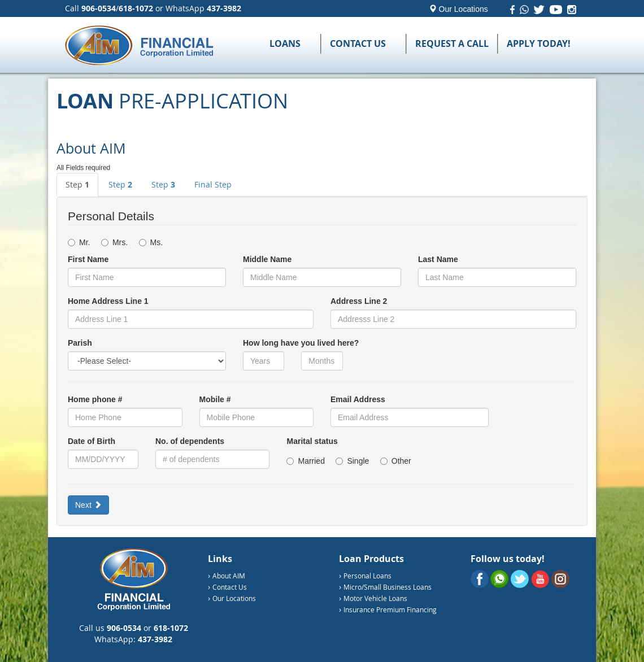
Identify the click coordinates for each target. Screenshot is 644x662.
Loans (285, 43)
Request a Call (452, 43)
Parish (80, 343)
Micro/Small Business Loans (388, 587)
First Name (88, 259)
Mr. (83, 242)
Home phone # (95, 399)
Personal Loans (367, 576)
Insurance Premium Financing (390, 609)
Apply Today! (539, 43)
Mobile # (215, 399)
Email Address (358, 399)
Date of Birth (92, 441)
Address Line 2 (359, 301)
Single (356, 461)
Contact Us (358, 43)
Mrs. (119, 242)
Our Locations (458, 9)
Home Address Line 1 (108, 301)
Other (396, 461)
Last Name (438, 259)
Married (310, 461)
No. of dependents (190, 441)
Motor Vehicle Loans (375, 598)
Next (88, 505)
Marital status (312, 441)
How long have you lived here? (301, 343)
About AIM (229, 576)
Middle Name (267, 259)
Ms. (151, 242)
